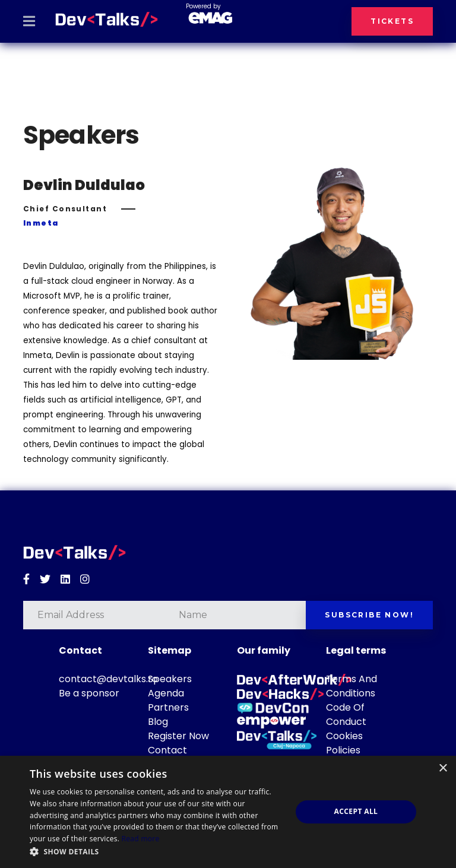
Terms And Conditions (351, 686)
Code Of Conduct (346, 715)
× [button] (443, 769)
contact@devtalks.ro (108, 679)
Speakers (170, 679)
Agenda (166, 693)
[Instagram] (85, 579)
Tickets (392, 21)
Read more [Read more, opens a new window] (141, 839)
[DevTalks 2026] (107, 20)
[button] (157, 852)
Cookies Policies (344, 743)
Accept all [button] (356, 811)
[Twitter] (45, 579)
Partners (168, 707)
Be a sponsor (89, 693)
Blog (158, 722)
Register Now (178, 736)
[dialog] (228, 812)
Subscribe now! (369, 615)
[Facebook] (26, 579)
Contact (167, 750)
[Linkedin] (65, 579)
